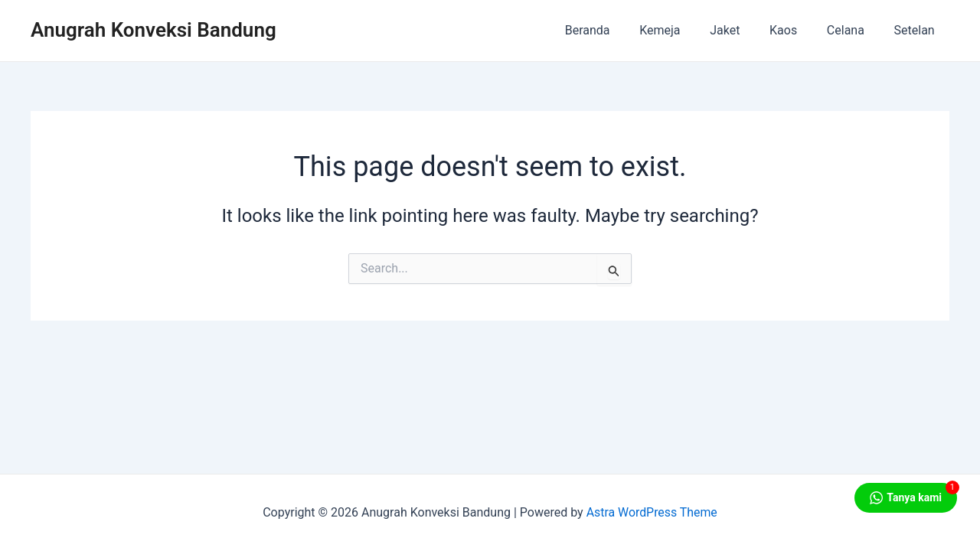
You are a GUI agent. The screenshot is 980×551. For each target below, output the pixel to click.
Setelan (917, 30)
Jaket (743, 30)
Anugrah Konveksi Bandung (154, 30)
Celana (853, 30)
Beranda (615, 30)
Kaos (796, 30)
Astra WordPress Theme (652, 512)
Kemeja (683, 30)
